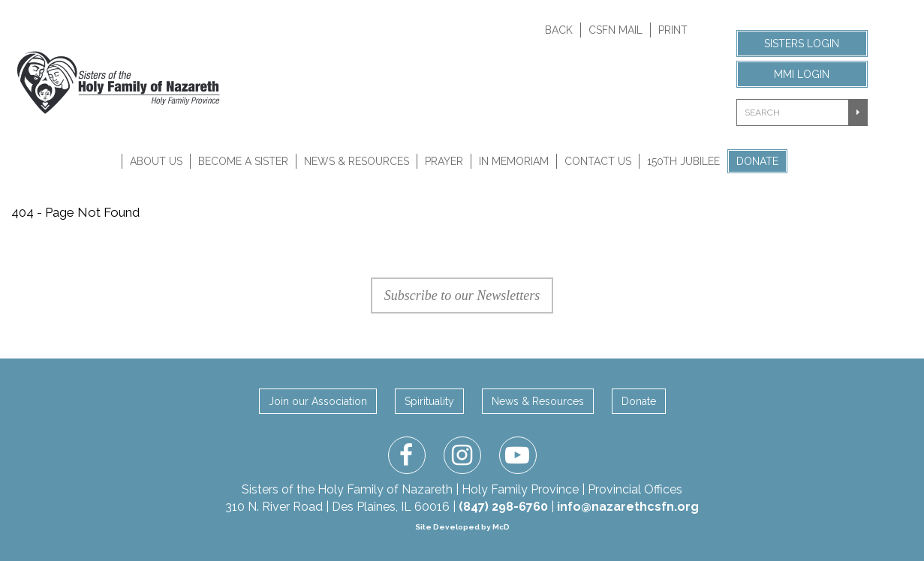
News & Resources (357, 161)
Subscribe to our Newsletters (462, 295)
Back (559, 30)
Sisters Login (802, 43)
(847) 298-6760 (503, 507)
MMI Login (802, 74)
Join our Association (318, 401)
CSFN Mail (615, 30)
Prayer (444, 161)
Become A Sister (243, 161)
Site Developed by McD (462, 527)
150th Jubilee (683, 161)
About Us (156, 161)
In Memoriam (514, 161)
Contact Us (598, 161)
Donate (757, 161)
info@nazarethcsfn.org (628, 507)
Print (673, 30)
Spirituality (429, 401)
